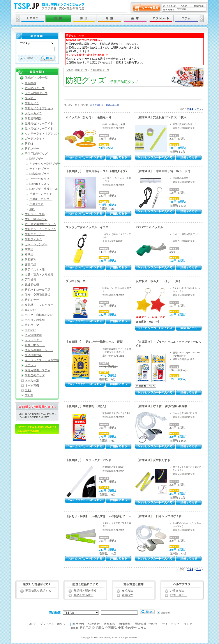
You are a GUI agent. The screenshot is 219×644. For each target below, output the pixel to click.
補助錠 (29, 255)
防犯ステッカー (35, 234)
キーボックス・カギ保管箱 (42, 360)
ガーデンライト (35, 139)
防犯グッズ (81, 70)
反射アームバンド (41, 194)
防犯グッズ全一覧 (36, 78)
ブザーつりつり (39, 179)
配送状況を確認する (38, 591)
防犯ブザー (32, 149)
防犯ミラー (32, 300)
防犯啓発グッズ (35, 375)
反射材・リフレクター (39, 305)
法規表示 (94, 624)
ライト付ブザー (39, 169)
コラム (142, 628)
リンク (188, 624)
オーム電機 (32, 386)
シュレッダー (33, 340)
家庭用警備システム (38, 370)
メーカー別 (32, 380)
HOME (69, 70)
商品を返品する (84, 595)
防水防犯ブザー (39, 174)
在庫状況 (127, 595)
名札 (32, 209)
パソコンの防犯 (35, 320)
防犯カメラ (32, 103)
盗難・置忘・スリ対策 (39, 275)
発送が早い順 (112, 105)
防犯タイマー (33, 325)
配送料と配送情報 (85, 591)
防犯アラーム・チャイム (40, 229)
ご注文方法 (177, 591)
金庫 (121, 628)
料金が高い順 (97, 105)
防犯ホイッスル (39, 184)
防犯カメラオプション (39, 108)
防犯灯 (29, 144)
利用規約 (78, 624)
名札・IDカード (35, 345)
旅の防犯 (30, 330)
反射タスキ (36, 204)
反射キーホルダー (41, 199)
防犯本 (29, 395)
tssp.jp (75, 628)
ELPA (28, 390)
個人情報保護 (33, 335)
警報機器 (30, 83)
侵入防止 (30, 98)
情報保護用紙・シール (39, 350)
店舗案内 (109, 624)
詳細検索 (29, 58)
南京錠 (29, 249)
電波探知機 (32, 285)
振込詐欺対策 (33, 355)
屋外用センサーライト (39, 124)
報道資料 (125, 624)
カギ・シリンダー (36, 244)
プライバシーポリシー (54, 624)
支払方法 (127, 591)
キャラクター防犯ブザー (45, 164)
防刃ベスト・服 (35, 270)
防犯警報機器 (33, 119)
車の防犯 (30, 310)
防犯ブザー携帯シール (44, 189)
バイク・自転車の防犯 (39, 315)
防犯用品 (85, 628)
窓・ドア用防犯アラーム (40, 224)
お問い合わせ (178, 595)
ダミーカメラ (33, 113)
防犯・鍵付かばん (36, 219)
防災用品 (98, 628)
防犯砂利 (30, 260)
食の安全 (131, 628)
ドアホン (30, 365)
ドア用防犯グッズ (36, 93)
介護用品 (111, 628)
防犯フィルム (33, 239)
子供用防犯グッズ (100, 70)
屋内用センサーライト (39, 129)
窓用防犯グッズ (35, 88)
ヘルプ (31, 624)
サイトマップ (171, 624)
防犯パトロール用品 (38, 290)
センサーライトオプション (42, 134)
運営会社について (147, 624)
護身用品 (30, 265)
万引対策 (30, 280)
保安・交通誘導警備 (38, 295)
